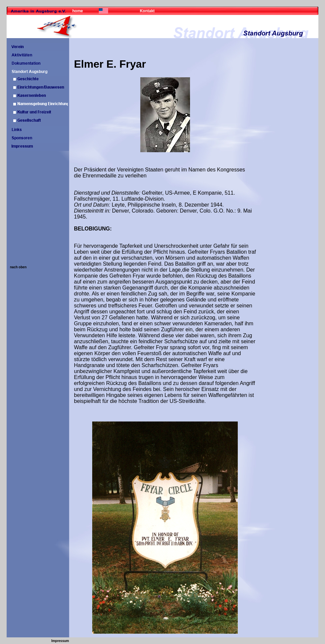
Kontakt (147, 11)
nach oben (18, 267)
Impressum (60, 641)
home (78, 11)
